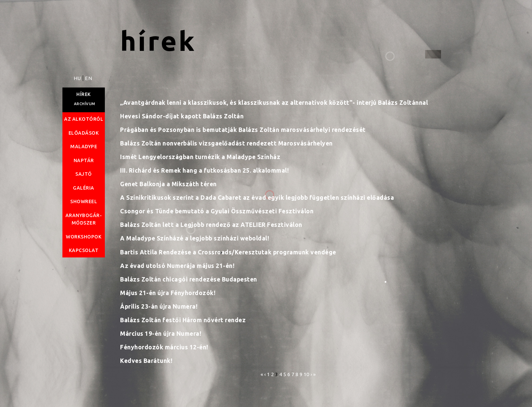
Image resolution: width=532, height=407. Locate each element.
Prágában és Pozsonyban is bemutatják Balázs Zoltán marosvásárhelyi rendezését (243, 130)
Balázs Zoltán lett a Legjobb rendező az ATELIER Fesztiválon (211, 225)
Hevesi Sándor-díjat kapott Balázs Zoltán (182, 116)
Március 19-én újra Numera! (161, 334)
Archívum (85, 104)
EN (88, 78)
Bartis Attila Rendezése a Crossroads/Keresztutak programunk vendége (228, 252)
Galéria (84, 188)
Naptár (84, 160)
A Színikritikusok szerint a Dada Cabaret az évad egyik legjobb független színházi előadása (257, 198)
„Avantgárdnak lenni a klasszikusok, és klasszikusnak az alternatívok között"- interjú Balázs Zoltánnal (274, 103)
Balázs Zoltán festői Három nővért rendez (183, 320)
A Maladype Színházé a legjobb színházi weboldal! (195, 238)
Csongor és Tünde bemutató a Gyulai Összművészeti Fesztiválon (217, 211)
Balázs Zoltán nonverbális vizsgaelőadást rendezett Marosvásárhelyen (226, 143)
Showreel (84, 201)
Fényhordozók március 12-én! (164, 347)
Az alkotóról (84, 119)
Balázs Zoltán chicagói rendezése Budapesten (189, 279)
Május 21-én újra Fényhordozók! (168, 293)
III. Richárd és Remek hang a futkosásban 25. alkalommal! (204, 170)
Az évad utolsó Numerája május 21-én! (177, 266)
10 (307, 374)
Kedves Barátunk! (146, 361)
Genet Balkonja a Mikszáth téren (168, 184)
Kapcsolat (84, 250)
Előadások (84, 133)
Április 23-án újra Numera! (159, 306)
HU (78, 78)
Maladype (84, 147)
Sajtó (84, 174)
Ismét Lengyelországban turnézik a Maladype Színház (200, 157)
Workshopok (84, 237)
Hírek (84, 94)
